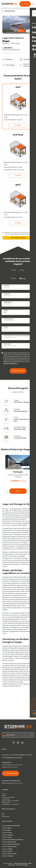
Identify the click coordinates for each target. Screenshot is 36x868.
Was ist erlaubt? (6, 802)
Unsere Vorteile (6, 799)
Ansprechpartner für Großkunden (10, 804)
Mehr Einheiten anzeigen (18, 238)
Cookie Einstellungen (22, 865)
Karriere (4, 795)
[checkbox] (18, 279)
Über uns (4, 794)
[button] (18, 491)
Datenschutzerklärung (10, 363)
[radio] (13, 279)
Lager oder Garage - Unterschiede (10, 801)
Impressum (11, 865)
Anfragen (18, 125)
